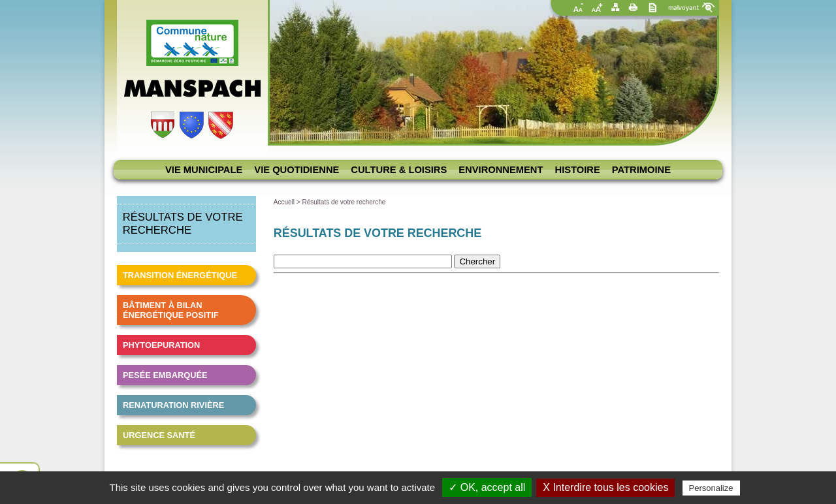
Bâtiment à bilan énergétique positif (170, 310)
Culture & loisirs (399, 170)
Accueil (284, 202)
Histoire (578, 170)
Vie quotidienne (297, 170)
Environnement (501, 170)
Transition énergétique (180, 275)
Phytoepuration (161, 345)
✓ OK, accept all (487, 487)
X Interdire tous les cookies (605, 487)
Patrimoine (641, 170)
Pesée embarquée (165, 375)
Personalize (711, 488)
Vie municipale (204, 170)
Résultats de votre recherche (344, 202)
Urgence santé (159, 435)
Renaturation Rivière (173, 405)
